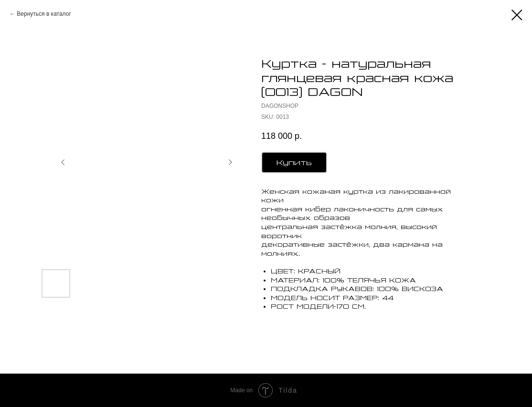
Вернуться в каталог (44, 14)
